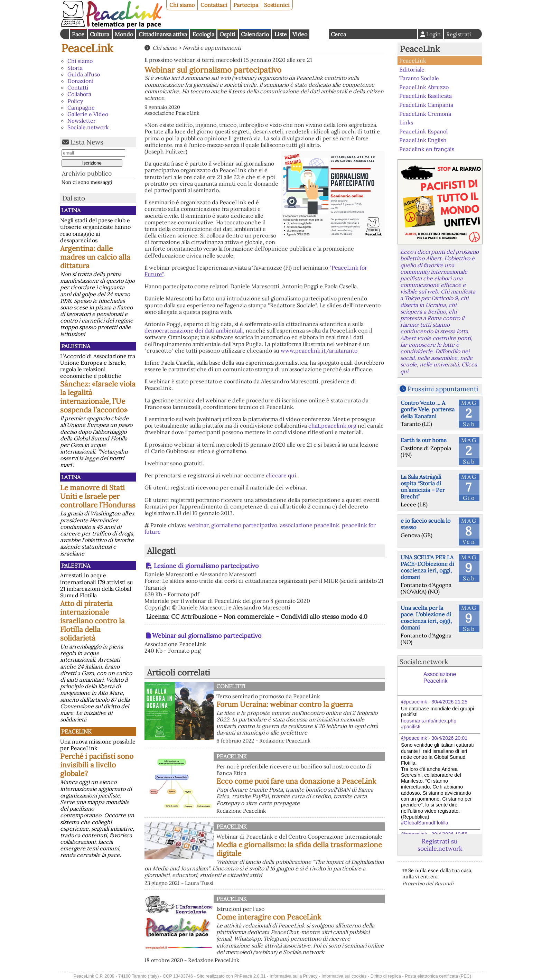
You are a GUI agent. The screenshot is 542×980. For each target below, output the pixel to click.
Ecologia (203, 34)
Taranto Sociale (419, 78)
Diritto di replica (386, 976)
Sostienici (277, 5)
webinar (198, 525)
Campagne (81, 108)
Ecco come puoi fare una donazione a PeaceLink (296, 781)
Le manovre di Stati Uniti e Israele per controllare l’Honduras (98, 496)
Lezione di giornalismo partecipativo (206, 566)
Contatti (78, 87)
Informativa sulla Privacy (294, 976)
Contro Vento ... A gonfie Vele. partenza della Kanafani (428, 409)
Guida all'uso (84, 74)
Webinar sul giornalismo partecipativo (207, 636)
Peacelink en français (427, 149)
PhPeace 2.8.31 (250, 976)
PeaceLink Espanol (423, 131)
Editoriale (412, 69)
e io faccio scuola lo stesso (426, 524)
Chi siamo (182, 5)
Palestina (76, 346)
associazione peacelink (310, 525)
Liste (281, 34)
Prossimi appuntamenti (443, 389)
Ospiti (227, 34)
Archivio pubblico (87, 173)
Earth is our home (424, 440)
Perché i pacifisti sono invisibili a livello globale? (97, 765)
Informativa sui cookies (344, 976)
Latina (71, 210)
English (319, 34)
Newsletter (82, 121)
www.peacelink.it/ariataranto (319, 351)
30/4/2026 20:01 (449, 738)
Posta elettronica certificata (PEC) (438, 976)
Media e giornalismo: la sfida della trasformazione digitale (299, 849)
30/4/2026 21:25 (449, 702)
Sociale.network (88, 127)
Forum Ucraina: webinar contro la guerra (285, 704)
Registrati (459, 34)
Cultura (100, 34)
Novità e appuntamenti (212, 48)
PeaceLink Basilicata (426, 96)
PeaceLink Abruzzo (424, 87)
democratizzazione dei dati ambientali (194, 330)
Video (300, 34)
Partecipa (246, 5)
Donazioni (81, 81)
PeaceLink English (423, 140)
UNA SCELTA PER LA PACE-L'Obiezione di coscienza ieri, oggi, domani (427, 567)
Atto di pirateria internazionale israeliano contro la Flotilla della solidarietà (92, 621)
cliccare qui (281, 475)
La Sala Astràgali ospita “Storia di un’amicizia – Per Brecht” (423, 487)
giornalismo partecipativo (244, 525)
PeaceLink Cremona (425, 113)
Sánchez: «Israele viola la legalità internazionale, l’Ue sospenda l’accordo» (98, 397)
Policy (75, 101)
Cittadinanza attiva (163, 34)
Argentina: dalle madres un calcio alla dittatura (95, 257)
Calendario (255, 34)
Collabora (79, 94)
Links (406, 122)
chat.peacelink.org (332, 426)
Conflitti (231, 686)
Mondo (124, 34)
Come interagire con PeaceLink (269, 917)
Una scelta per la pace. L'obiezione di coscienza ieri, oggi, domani (426, 618)
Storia (75, 68)
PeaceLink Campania (426, 105)
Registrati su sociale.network (440, 845)
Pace (78, 34)
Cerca (338, 34)
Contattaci (214, 5)
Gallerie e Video (88, 114)
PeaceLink (87, 48)
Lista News (87, 142)
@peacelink (414, 702)
